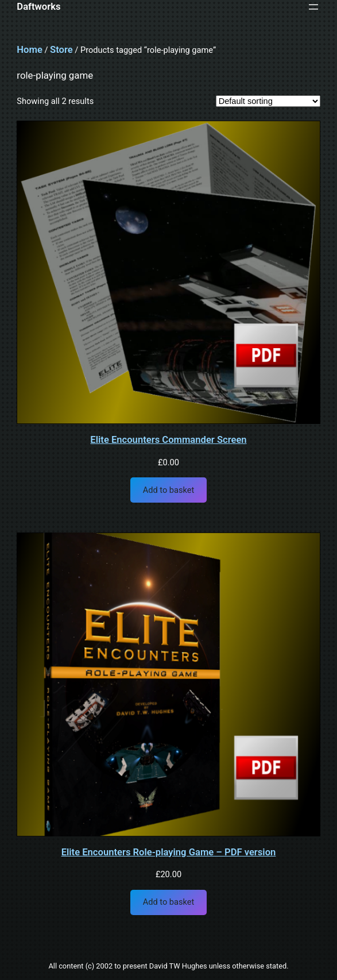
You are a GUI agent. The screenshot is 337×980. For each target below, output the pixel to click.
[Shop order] (268, 101)
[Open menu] (313, 7)
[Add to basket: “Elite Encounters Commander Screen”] (168, 490)
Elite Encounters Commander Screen (168, 440)
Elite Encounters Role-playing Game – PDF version (169, 853)
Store (61, 50)
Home (29, 50)
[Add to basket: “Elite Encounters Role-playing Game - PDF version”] (168, 902)
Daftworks (38, 7)
